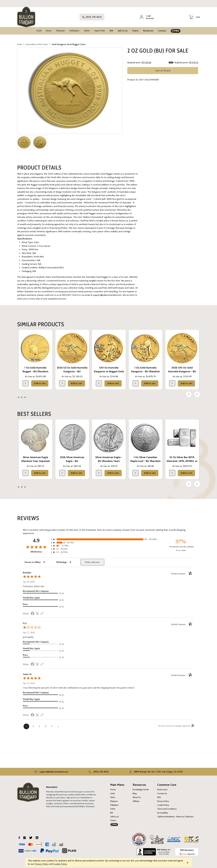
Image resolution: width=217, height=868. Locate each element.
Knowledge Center (141, 786)
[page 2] (33, 723)
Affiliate (136, 798)
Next (197, 391)
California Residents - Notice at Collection (175, 813)
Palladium (74, 28)
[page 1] (26, 723)
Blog (135, 790)
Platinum (60, 28)
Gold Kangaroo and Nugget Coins (69, 41)
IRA (111, 28)
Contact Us (162, 790)
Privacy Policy (163, 798)
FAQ (159, 794)
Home (113, 786)
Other (87, 28)
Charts (135, 28)
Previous (189, 391)
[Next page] (58, 723)
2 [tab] (22, 394)
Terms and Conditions (167, 806)
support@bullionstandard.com (54, 769)
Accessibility (163, 810)
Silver (49, 28)
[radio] (109, 536)
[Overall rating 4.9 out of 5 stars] (36, 544)
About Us (137, 794)
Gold (39, 28)
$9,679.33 (193, 59)
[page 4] (46, 723)
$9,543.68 (146, 59)
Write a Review (92, 559)
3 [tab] (25, 394)
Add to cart (40, 380)
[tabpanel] (36, 356)
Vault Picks (100, 28)
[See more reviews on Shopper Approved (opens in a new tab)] (42, 610)
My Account (162, 786)
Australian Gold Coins (37, 41)
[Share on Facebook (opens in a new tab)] (33, 611)
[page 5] (52, 723)
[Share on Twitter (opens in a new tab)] (37, 610)
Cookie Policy (163, 802)
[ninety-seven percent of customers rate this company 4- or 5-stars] (181, 542)
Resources (148, 28)
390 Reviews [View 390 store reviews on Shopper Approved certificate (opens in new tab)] (40, 549)
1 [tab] (19, 394)
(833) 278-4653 (96, 15)
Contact (162, 28)
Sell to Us (123, 28)
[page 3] (39, 723)
